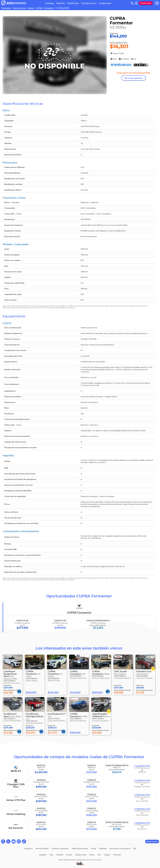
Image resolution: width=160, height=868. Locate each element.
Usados (31, 8)
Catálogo (50, 3)
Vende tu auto (146, 3)
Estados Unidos (81, 855)
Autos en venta (19, 8)
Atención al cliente (42, 848)
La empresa (28, 848)
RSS (135, 848)
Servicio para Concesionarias (120, 848)
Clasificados (73, 3)
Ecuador (69, 855)
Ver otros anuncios (134, 78)
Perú (99, 855)
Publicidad (103, 848)
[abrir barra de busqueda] (132, 3)
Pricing (93, 848)
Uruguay (107, 855)
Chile (51, 855)
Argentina (43, 855)
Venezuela (117, 855)
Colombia (60, 855)
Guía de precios (89, 3)
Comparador (105, 3)
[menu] (157, 3)
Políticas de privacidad (80, 848)
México (92, 855)
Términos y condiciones (60, 848)
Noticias (61, 3)
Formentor (49, 8)
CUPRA (39, 8)
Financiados (6, 8)
